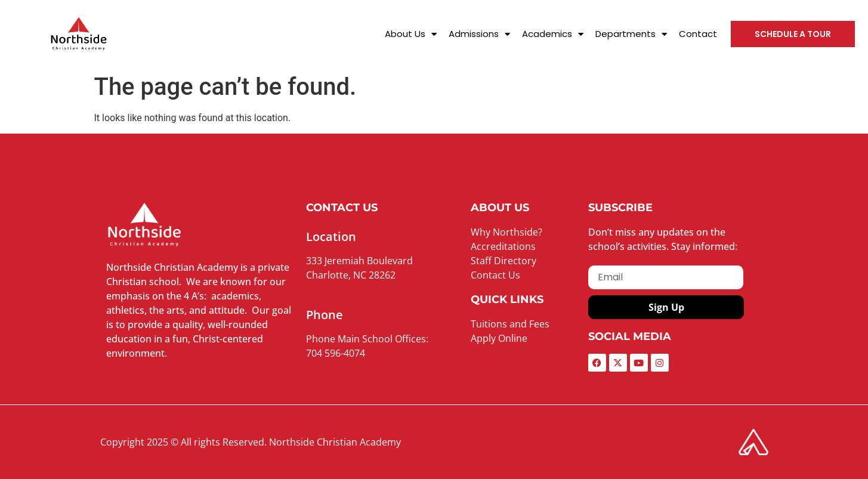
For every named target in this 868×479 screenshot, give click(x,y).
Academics (553, 34)
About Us (411, 34)
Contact (698, 34)
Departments (631, 34)
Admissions (479, 34)
